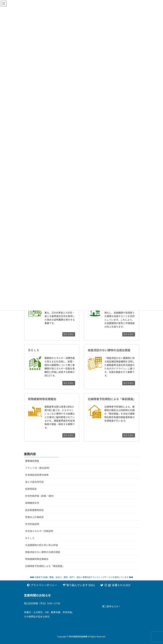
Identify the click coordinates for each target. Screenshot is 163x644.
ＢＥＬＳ (30, 538)
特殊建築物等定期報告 (37, 559)
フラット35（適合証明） (38, 468)
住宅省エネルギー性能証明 (39, 531)
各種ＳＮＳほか (115, 585)
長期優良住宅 (32, 503)
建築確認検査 (32, 461)
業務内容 (30, 454)
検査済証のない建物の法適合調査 (43, 552)
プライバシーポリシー (42, 585)
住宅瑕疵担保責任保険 (37, 475)
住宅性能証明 (32, 524)
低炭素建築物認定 (35, 510)
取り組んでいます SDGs (79, 585)
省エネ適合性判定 (35, 482)
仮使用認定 (31, 489)
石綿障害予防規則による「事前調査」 (45, 566)
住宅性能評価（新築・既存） (40, 496)
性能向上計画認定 (35, 517)
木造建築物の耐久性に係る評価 (42, 545)
